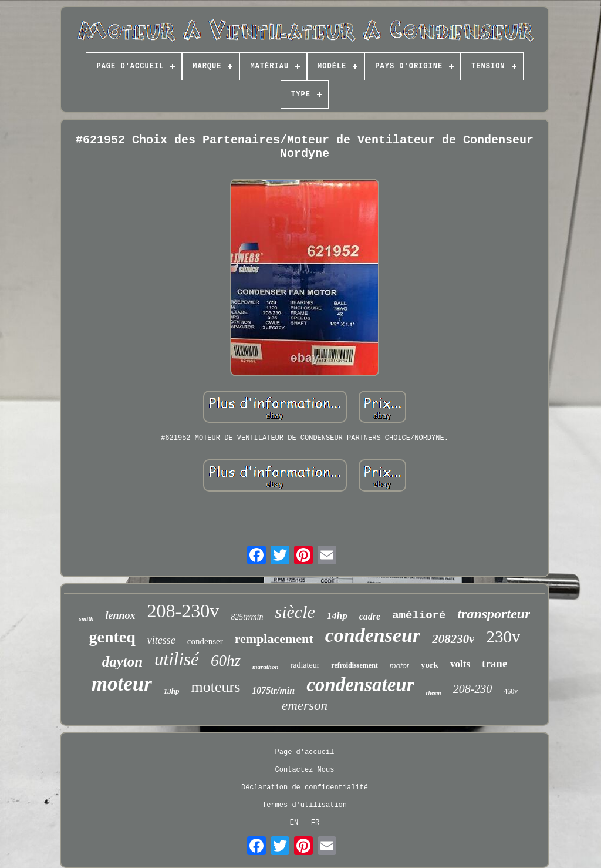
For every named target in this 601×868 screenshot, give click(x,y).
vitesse (161, 640)
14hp (337, 616)
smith (87, 618)
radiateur (305, 665)
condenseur (373, 635)
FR (315, 823)
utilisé (177, 659)
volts (460, 664)
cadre (370, 616)
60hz (226, 661)
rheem (434, 693)
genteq (112, 637)
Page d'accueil (305, 752)
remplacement (274, 639)
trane (494, 663)
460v (511, 691)
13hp (172, 691)
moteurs (216, 687)
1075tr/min (273, 690)
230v (503, 637)
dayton (122, 662)
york (430, 665)
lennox (121, 615)
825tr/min (247, 617)
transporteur (494, 614)
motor (399, 666)
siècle (295, 612)
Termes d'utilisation (305, 805)
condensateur (360, 685)
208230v (453, 639)
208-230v (183, 611)
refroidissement (354, 665)
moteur (122, 684)
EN (294, 823)
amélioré (419, 615)
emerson (305, 706)
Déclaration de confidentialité (305, 788)
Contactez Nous (305, 770)
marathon (266, 667)
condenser (205, 641)
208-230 (473, 689)
